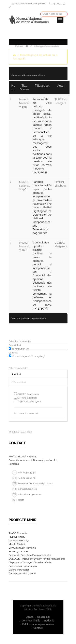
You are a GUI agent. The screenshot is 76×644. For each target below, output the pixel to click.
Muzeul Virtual (17, 537)
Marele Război (17, 544)
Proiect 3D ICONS (19, 551)
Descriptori (20, 382)
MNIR (48, 609)
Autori (18, 374)
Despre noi (43, 617)
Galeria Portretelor (19, 570)
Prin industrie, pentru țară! (23, 566)
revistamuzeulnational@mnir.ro (31, 4)
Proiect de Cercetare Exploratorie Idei (30, 555)
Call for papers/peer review (38, 624)
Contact (38, 628)
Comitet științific (31, 621)
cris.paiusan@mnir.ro (27, 494)
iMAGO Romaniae (19, 533)
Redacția (49, 621)
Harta (18, 500)
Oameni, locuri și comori (22, 573)
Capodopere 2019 (19, 540)
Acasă (30, 617)
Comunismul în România (22, 548)
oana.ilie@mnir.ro (25, 489)
